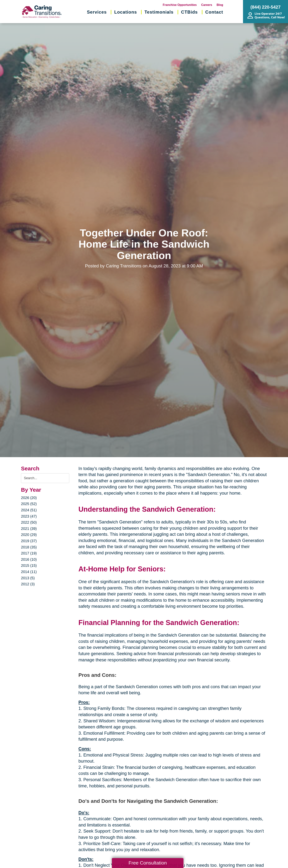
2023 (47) (29, 516)
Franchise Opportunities (180, 5)
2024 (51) (29, 510)
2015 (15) (29, 566)
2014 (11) (29, 572)
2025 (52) (29, 504)
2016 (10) (29, 559)
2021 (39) (29, 529)
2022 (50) (29, 522)
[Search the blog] (45, 478)
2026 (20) (29, 498)
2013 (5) (28, 578)
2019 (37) (29, 541)
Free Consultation (148, 863)
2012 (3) (28, 584)
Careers (207, 5)
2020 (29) (29, 535)
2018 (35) (29, 547)
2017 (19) (29, 553)
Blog (220, 5)
